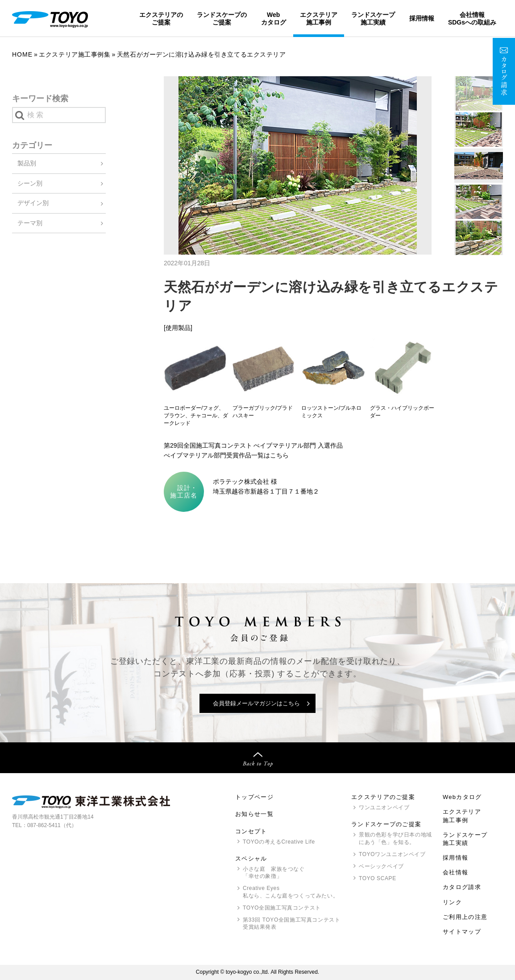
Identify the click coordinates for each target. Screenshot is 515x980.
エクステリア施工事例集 (75, 54)
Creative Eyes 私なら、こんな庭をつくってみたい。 (291, 892)
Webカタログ (274, 18)
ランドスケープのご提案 (222, 18)
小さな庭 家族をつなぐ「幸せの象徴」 (274, 873)
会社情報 (455, 872)
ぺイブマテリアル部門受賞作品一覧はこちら (226, 455)
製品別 (27, 163)
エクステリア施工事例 (319, 18)
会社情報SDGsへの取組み (472, 18)
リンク (452, 902)
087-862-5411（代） (52, 825)
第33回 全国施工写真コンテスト (291, 924)
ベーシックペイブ (381, 866)
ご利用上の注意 (465, 917)
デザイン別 (33, 203)
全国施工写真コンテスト (282, 908)
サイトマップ (462, 932)
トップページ (254, 797)
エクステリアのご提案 (161, 18)
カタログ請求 (462, 887)
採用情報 (422, 18)
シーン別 (30, 183)
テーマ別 (30, 223)
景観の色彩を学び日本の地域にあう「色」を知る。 (395, 838)
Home (22, 54)
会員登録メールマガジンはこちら (256, 703)
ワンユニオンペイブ (384, 807)
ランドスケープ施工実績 (373, 18)
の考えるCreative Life (279, 842)
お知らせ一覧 (254, 814)
